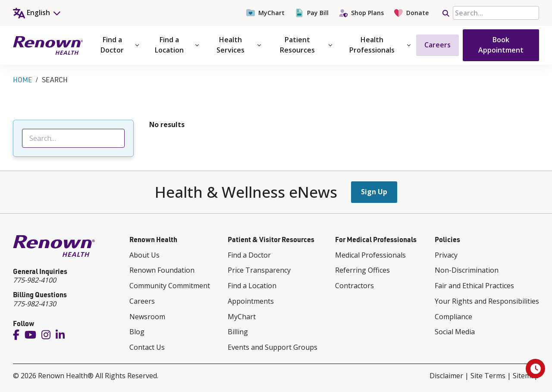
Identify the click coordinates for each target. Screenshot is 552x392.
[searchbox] (496, 13)
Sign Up (374, 192)
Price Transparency (259, 270)
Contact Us (147, 347)
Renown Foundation (162, 270)
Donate (411, 13)
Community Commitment (170, 286)
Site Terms (488, 376)
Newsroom (147, 317)
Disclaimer (446, 376)
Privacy (446, 255)
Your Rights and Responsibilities (487, 301)
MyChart (265, 13)
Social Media (455, 332)
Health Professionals (380, 45)
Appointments (251, 301)
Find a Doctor (120, 45)
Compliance (453, 317)
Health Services (239, 45)
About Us (144, 255)
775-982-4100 (34, 280)
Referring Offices (362, 270)
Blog (137, 332)
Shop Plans (361, 13)
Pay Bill (312, 13)
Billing (238, 332)
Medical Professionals (370, 255)
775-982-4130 (34, 304)
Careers (438, 45)
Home (22, 80)
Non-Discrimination (467, 270)
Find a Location (177, 45)
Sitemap (526, 376)
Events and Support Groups (273, 347)
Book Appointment (501, 45)
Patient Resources (306, 45)
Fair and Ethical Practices (474, 286)
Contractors (354, 286)
